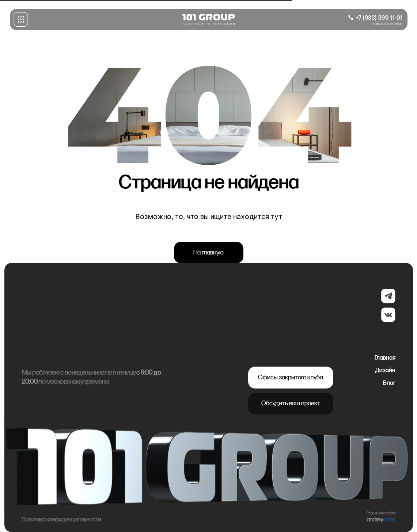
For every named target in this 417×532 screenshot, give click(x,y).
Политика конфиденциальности (61, 525)
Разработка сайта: (381, 519)
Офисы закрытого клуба (291, 377)
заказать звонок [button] (387, 24)
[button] (21, 19)
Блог (389, 383)
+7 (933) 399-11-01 (379, 18)
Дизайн (385, 370)
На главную (208, 252)
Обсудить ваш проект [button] (291, 403)
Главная (385, 358)
